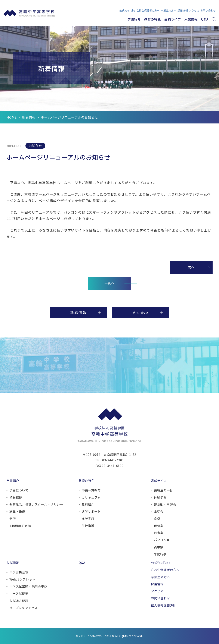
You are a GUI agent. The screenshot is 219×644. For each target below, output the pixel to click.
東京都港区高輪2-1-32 (120, 455)
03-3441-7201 (113, 460)
